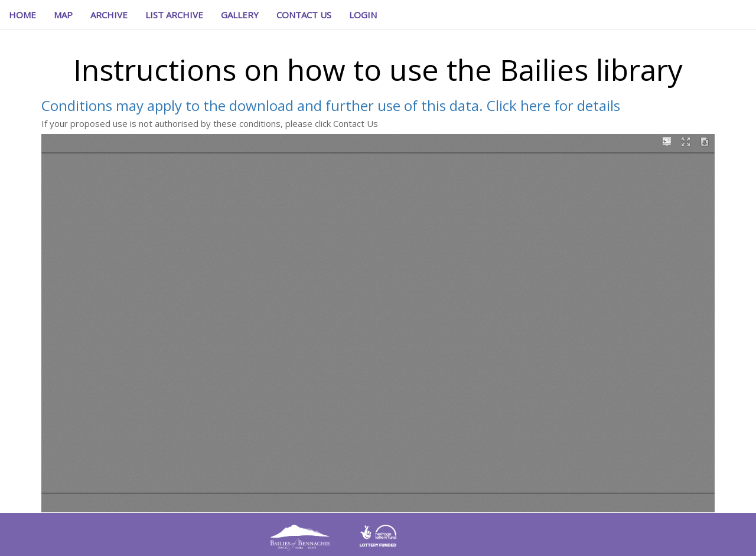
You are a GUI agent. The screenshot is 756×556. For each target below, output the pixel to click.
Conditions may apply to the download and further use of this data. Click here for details (331, 105)
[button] (363, 15)
